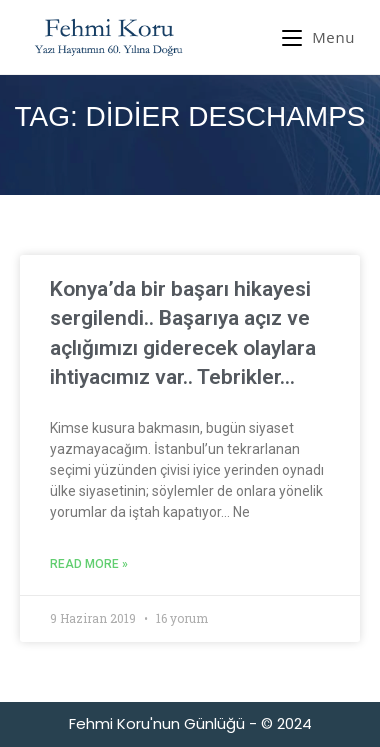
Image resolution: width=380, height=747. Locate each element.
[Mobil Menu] (318, 37)
